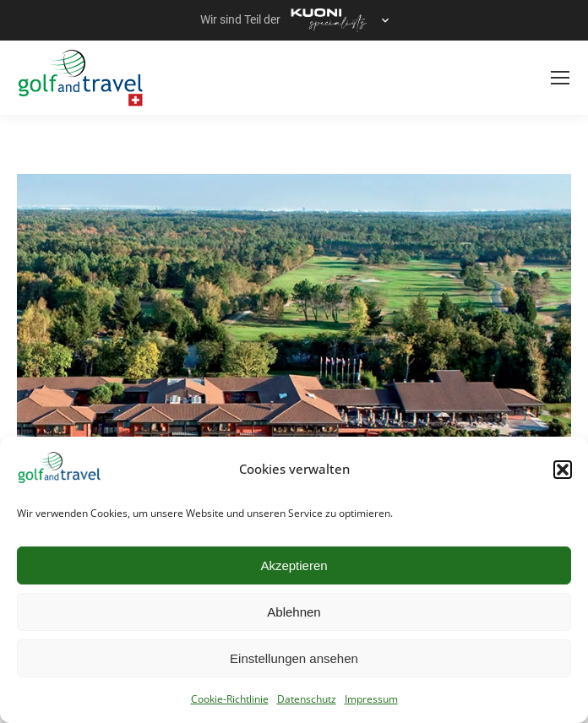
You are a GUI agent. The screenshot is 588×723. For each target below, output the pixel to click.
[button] (563, 470)
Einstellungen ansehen (294, 658)
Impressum (371, 699)
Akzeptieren (294, 565)
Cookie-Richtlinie (230, 699)
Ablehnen (294, 612)
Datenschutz (307, 699)
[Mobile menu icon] (560, 78)
